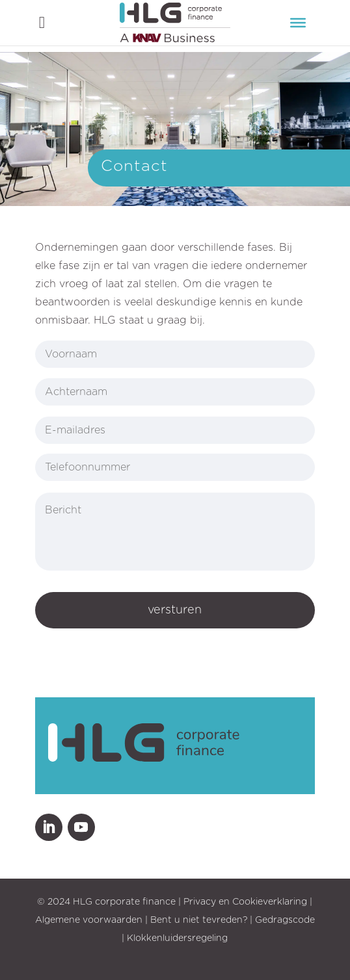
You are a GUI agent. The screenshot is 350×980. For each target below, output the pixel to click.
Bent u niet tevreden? (199, 920)
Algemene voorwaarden (89, 920)
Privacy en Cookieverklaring (245, 902)
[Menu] (298, 23)
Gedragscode (285, 920)
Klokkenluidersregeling (177, 938)
